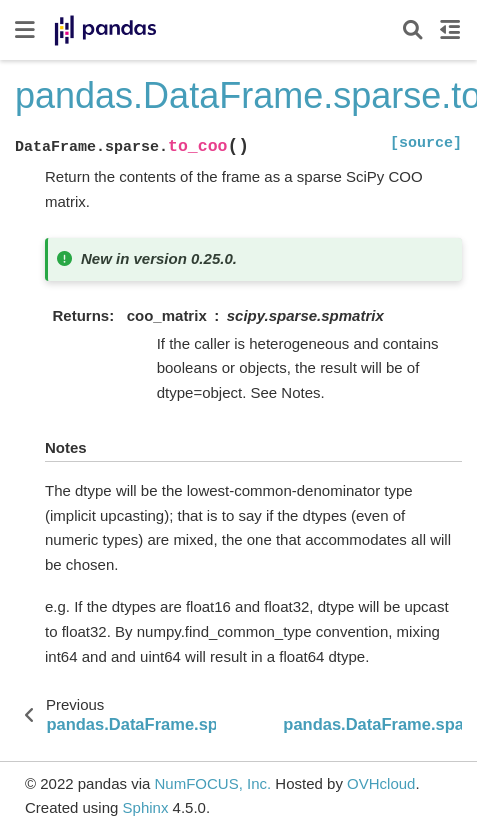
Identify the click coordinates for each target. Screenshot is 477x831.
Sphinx (146, 807)
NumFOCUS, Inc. (212, 783)
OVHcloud (381, 783)
